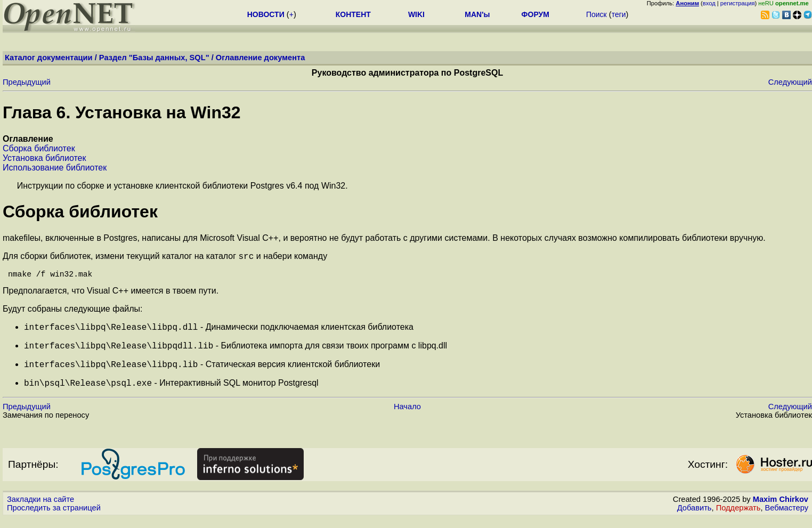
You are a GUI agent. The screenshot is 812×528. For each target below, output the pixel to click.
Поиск (596, 14)
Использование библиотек (55, 168)
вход (709, 3)
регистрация (738, 3)
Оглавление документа (261, 58)
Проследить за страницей (54, 518)
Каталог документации (49, 58)
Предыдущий (27, 82)
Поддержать (738, 518)
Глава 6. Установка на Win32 (122, 112)
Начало (407, 417)
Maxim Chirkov (781, 509)
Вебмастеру (787, 518)
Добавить (695, 518)
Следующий (790, 82)
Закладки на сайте (40, 509)
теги (619, 14)
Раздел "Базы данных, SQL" (154, 58)
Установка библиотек (44, 158)
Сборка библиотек (39, 148)
